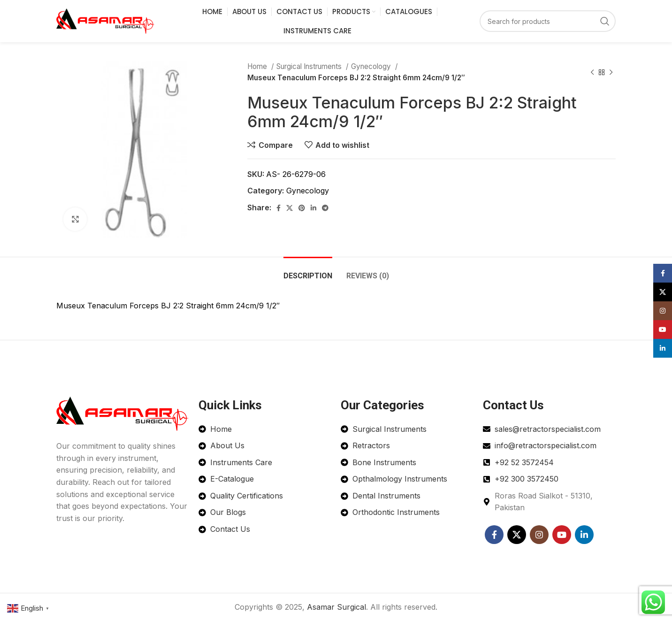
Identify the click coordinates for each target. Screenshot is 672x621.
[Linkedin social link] (313, 208)
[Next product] (611, 72)
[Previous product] (592, 72)
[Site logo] (106, 20)
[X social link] (290, 208)
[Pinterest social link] (302, 208)
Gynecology (372, 66)
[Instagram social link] (539, 535)
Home (258, 66)
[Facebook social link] (279, 208)
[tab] (308, 271)
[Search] (548, 21)
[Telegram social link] (325, 208)
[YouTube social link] (562, 535)
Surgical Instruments (310, 66)
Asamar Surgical (336, 607)
